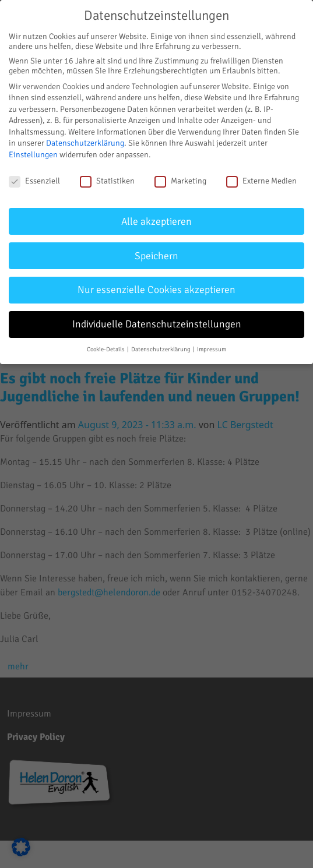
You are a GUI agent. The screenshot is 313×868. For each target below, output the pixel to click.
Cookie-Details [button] (106, 349)
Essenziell (34, 181)
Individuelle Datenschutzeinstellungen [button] (157, 324)
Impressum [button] (212, 349)
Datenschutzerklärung (85, 143)
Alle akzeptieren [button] (156, 222)
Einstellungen (33, 155)
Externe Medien (261, 181)
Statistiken (107, 181)
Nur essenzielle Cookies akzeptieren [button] (156, 290)
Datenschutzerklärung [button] (161, 349)
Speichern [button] (156, 256)
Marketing (180, 181)
